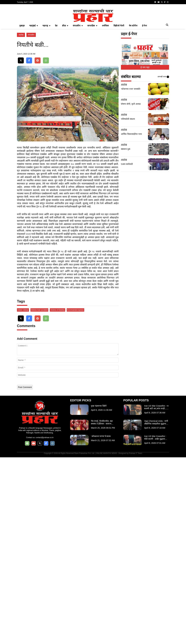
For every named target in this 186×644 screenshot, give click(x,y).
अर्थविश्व (105, 67)
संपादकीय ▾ (78, 67)
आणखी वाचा (163, 118)
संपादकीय (31, 77)
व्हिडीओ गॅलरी (119, 67)
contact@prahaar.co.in (45, 624)
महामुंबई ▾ (34, 67)
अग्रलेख (21, 77)
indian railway (23, 497)
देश (56, 67)
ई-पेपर (145, 67)
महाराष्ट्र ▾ (46, 67)
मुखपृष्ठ (22, 67)
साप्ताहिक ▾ (92, 67)
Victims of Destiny (57, 497)
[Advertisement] (93, 27)
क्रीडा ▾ (65, 67)
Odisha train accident (39, 497)
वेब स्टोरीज (133, 67)
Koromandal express (75, 497)
